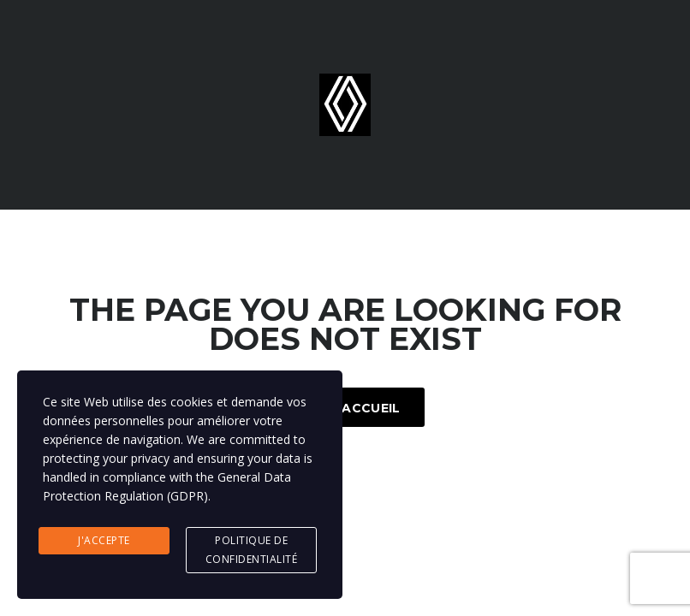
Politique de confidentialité (252, 550)
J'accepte (104, 540)
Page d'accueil (345, 408)
